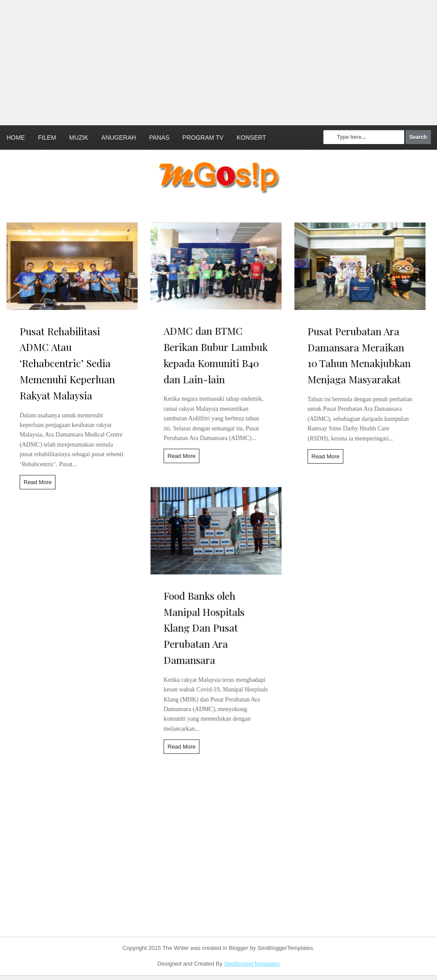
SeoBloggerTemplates (252, 964)
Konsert (251, 138)
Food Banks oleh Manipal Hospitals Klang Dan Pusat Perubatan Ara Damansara (200, 630)
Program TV (203, 138)
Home (16, 138)
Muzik (79, 138)
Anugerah (119, 138)
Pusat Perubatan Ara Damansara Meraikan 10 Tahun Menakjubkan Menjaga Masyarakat (351, 355)
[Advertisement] (191, 61)
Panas (159, 138)
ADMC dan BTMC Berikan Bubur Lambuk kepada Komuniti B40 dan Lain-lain (212, 355)
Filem (47, 138)
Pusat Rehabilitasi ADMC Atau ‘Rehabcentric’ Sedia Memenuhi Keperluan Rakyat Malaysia (67, 363)
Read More (38, 482)
